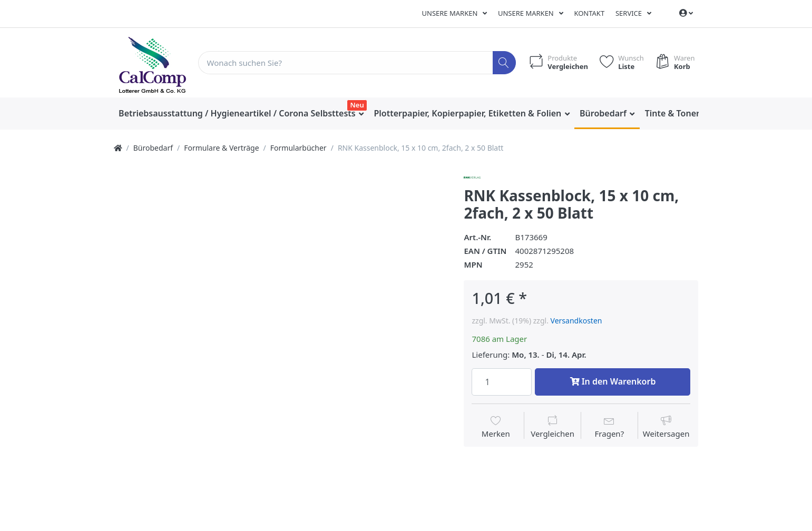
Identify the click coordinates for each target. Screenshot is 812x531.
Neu (357, 105)
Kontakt (589, 13)
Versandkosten (576, 321)
